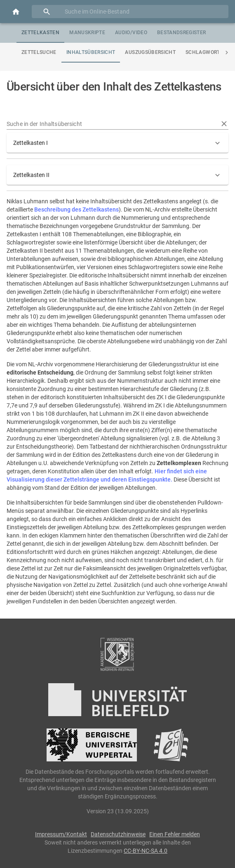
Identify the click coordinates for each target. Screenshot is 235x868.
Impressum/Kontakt (61, 834)
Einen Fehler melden (175, 834)
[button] (117, 143)
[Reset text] (224, 124)
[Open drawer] (16, 12)
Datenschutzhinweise (118, 834)
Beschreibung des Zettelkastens (76, 209)
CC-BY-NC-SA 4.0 (146, 851)
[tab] (40, 33)
